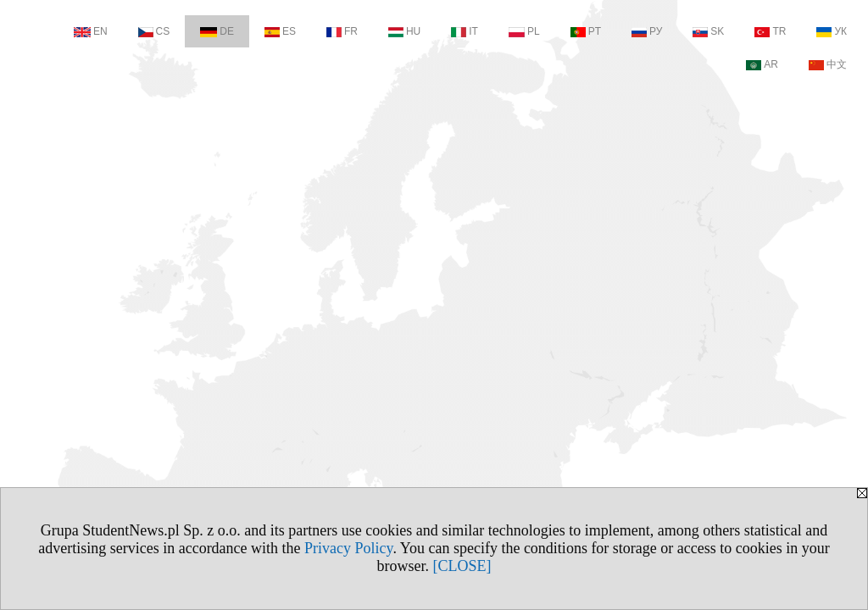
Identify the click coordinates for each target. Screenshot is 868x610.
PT (586, 31)
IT (465, 31)
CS (154, 31)
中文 (828, 64)
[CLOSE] (462, 566)
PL (524, 31)
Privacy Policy (348, 548)
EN (91, 31)
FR (342, 31)
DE (217, 31)
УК (832, 31)
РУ (647, 31)
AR (762, 64)
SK (708, 31)
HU (404, 31)
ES (280, 31)
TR (770, 31)
